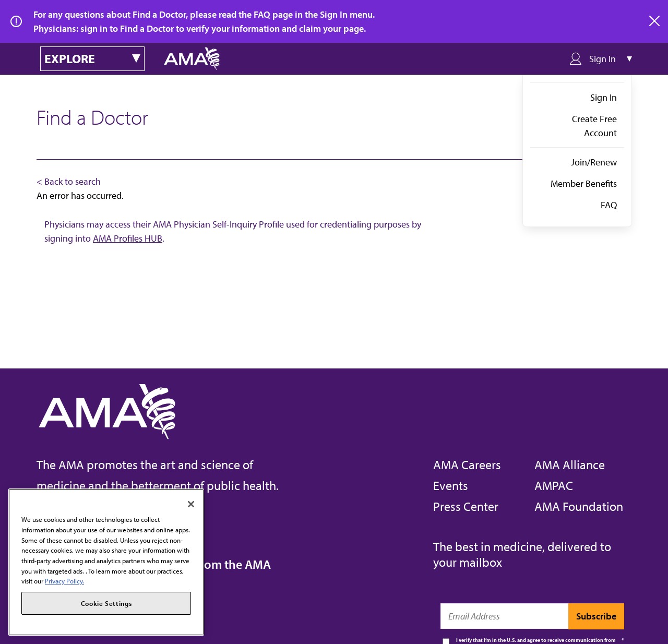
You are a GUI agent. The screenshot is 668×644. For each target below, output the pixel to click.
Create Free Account (594, 126)
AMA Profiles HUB (128, 238)
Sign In (604, 97)
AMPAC (554, 485)
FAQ (609, 205)
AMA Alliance (570, 464)
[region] (106, 562)
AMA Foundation (579, 506)
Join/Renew (594, 162)
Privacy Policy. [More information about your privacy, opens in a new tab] (64, 581)
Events (451, 485)
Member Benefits (584, 183)
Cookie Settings (106, 603)
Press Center (466, 506)
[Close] (191, 504)
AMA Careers (467, 464)
